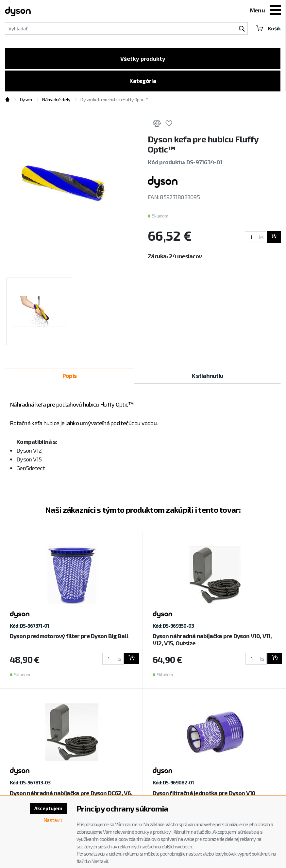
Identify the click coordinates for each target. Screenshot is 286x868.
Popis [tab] (69, 378)
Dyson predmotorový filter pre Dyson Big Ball (69, 638)
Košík (268, 28)
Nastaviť (52, 821)
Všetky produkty (143, 59)
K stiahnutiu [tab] (207, 378)
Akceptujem (47, 809)
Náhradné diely (56, 102)
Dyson (26, 102)
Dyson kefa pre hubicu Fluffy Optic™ (114, 102)
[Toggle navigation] (275, 11)
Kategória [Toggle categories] (143, 83)
